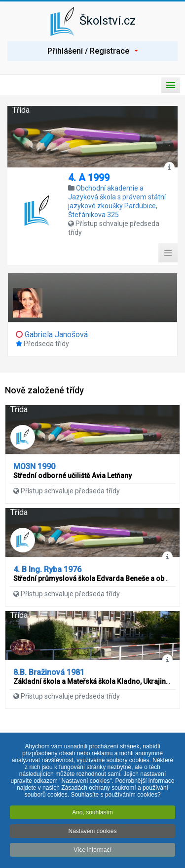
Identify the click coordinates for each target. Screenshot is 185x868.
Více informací (92, 852)
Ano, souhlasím (92, 814)
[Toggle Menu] (168, 253)
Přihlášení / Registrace (93, 51)
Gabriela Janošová (56, 335)
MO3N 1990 (34, 466)
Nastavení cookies (92, 833)
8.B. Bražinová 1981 (49, 672)
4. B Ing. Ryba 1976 (47, 569)
